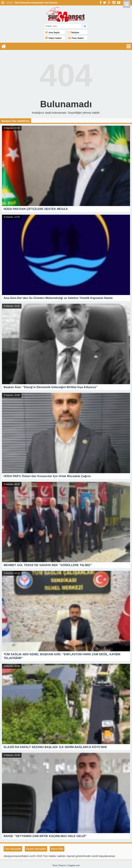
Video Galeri (53, 38)
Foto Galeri (76, 38)
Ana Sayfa (52, 33)
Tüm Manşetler (13, 849)
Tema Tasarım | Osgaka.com (66, 865)
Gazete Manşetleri (36, 849)
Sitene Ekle (57, 849)
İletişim (74, 33)
